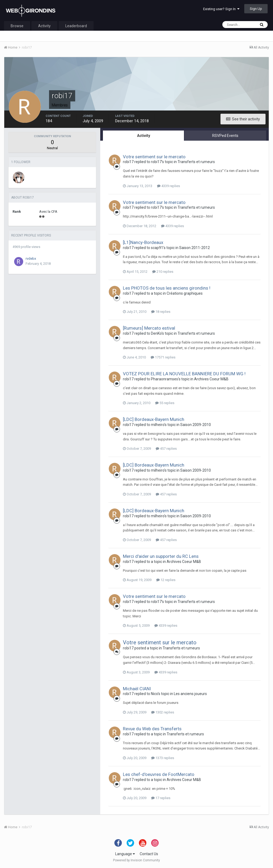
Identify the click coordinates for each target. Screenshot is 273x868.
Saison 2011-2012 (194, 248)
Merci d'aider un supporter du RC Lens (161, 556)
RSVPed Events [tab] (225, 136)
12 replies (166, 580)
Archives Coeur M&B (211, 379)
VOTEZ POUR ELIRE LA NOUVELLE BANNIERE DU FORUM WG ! (184, 374)
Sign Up (256, 9)
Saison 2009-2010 (196, 425)
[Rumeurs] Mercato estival (149, 328)
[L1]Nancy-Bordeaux (143, 242)
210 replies (163, 272)
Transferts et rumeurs (196, 162)
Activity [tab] (144, 136)
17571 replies (163, 357)
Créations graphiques (185, 293)
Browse (17, 26)
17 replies (161, 798)
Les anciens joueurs (190, 694)
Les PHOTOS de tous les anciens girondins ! (167, 288)
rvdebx (31, 259)
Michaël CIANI (137, 689)
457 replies (166, 449)
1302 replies (163, 712)
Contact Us (149, 854)
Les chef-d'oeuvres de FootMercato (159, 774)
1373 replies (163, 758)
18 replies (161, 312)
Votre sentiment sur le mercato (154, 157)
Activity (44, 26)
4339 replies (168, 186)
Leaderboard (76, 26)
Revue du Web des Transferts (152, 729)
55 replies (165, 403)
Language (125, 854)
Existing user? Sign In (221, 9)
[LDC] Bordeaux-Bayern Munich (154, 419)
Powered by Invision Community (136, 860)
